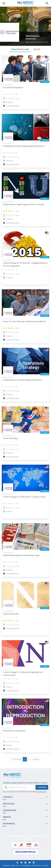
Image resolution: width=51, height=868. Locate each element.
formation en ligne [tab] (20, 49)
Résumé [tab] (37, 49)
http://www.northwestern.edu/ (37, 42)
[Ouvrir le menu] (4, 3)
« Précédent (16, 759)
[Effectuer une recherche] (47, 3)
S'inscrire (42, 787)
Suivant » (36, 759)
